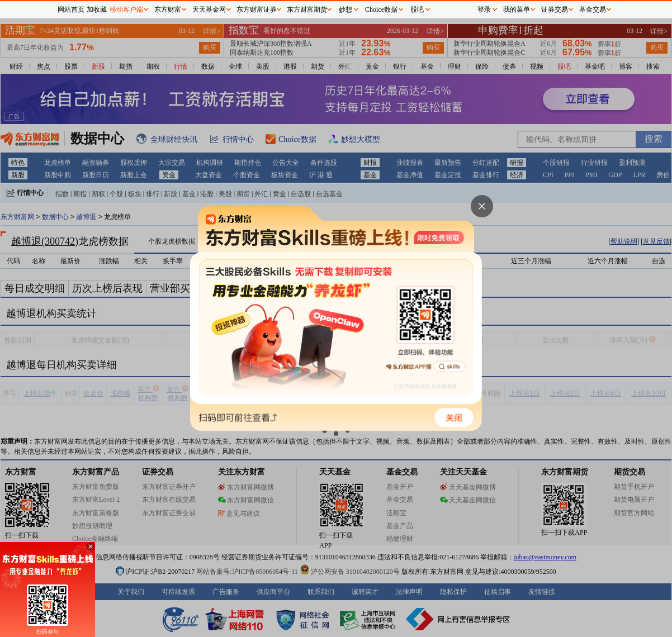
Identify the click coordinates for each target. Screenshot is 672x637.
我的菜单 (517, 9)
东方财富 (168, 9)
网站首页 (71, 9)
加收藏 (97, 9)
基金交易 (593, 9)
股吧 (417, 9)
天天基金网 (209, 9)
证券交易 (555, 9)
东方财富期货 (307, 9)
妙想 (346, 9)
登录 (484, 9)
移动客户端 (126, 9)
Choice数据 (381, 9)
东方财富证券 (257, 9)
